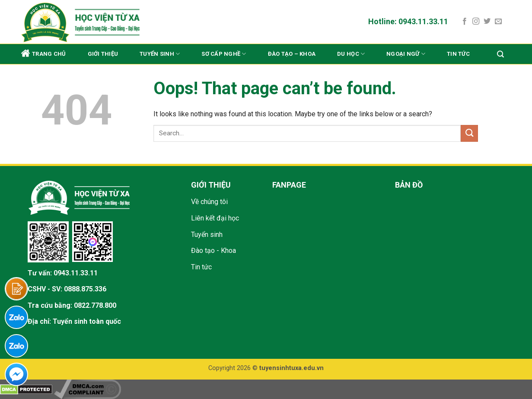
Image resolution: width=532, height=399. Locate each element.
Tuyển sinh (160, 54)
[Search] (500, 54)
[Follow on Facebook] (465, 22)
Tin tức (458, 54)
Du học (351, 54)
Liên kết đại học (215, 218)
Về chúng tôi (209, 202)
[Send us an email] (498, 22)
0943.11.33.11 (76, 273)
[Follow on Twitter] (487, 22)
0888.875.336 (85, 289)
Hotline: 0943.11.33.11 (408, 21)
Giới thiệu (103, 54)
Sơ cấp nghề (224, 54)
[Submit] (469, 133)
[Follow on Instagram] (476, 22)
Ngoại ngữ (406, 54)
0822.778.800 (95, 305)
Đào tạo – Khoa (292, 54)
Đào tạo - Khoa (213, 251)
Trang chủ (43, 53)
